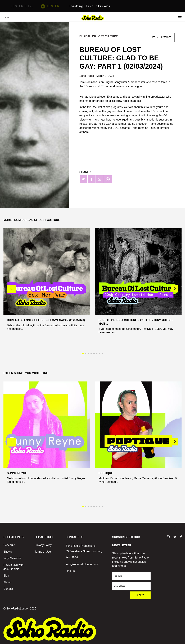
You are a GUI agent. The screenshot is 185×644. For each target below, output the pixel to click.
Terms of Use (43, 552)
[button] (175, 289)
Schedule (9, 545)
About (7, 582)
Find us (70, 571)
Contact (8, 589)
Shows (8, 552)
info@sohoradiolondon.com (82, 564)
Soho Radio (87, 76)
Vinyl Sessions (12, 558)
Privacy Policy (43, 545)
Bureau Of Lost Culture (99, 36)
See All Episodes (161, 37)
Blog (6, 576)
